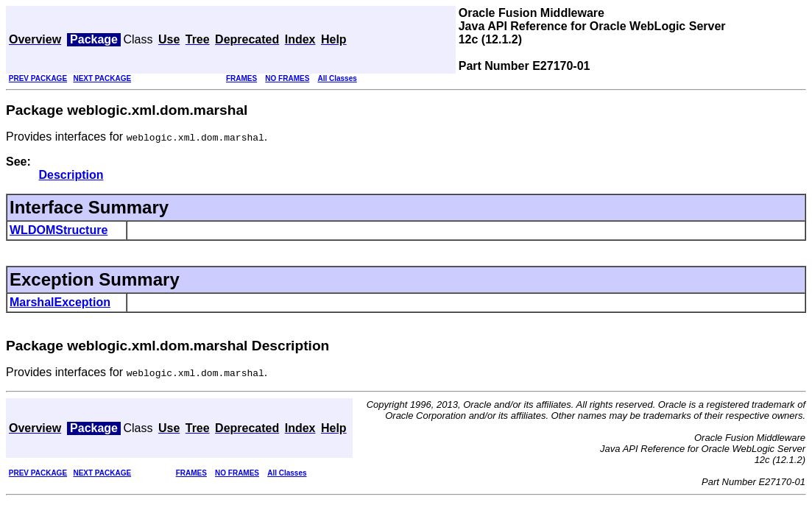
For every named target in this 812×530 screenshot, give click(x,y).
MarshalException (60, 302)
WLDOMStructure (59, 230)
